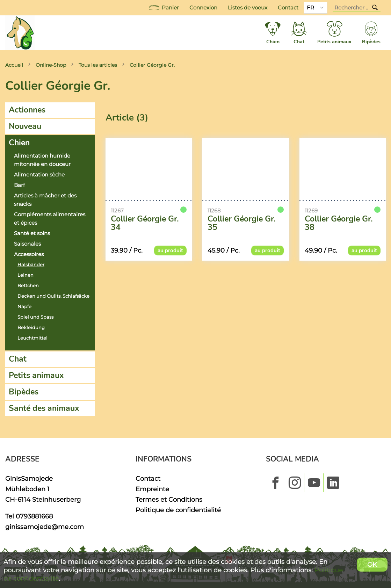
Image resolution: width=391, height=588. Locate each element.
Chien (19, 143)
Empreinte (152, 489)
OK (372, 564)
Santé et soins (32, 233)
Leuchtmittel (32, 338)
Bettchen (28, 286)
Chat (18, 359)
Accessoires (29, 254)
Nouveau (25, 126)
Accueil (14, 65)
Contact (288, 8)
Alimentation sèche (39, 175)
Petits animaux (36, 375)
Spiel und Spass (35, 317)
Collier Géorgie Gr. (152, 65)
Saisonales (27, 244)
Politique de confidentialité (178, 510)
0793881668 (34, 516)
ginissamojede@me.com (45, 527)
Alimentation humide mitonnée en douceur (42, 160)
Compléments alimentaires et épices (50, 219)
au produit (170, 251)
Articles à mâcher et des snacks (45, 200)
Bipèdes (24, 392)
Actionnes (27, 110)
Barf (19, 185)
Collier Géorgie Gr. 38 (339, 223)
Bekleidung (31, 328)
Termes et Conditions (169, 499)
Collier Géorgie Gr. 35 (242, 223)
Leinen (26, 275)
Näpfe (24, 307)
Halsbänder (31, 265)
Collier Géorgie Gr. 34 (145, 223)
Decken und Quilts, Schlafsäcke (53, 296)
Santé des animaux (44, 408)
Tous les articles (98, 65)
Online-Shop (51, 65)
